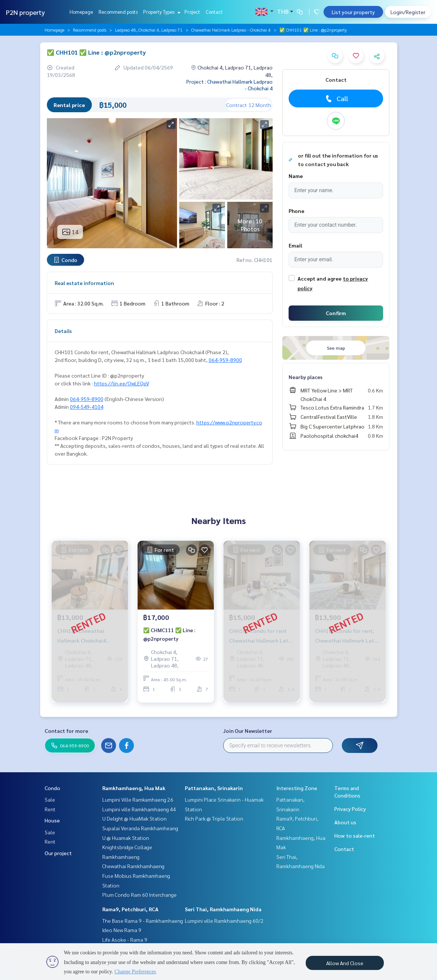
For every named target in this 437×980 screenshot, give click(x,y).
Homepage (81, 12)
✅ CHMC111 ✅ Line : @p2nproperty (169, 637)
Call (336, 98)
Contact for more (66, 731)
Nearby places (306, 377)
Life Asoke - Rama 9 (125, 939)
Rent (50, 809)
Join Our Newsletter (248, 731)
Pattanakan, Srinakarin (214, 788)
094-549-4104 (87, 407)
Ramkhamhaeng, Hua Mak (134, 788)
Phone (296, 211)
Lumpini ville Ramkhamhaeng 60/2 (224, 921)
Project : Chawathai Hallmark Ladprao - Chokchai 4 (229, 85)
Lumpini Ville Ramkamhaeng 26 (138, 799)
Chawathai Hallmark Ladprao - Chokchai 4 (231, 30)
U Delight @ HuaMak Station (134, 818)
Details (63, 331)
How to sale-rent (355, 835)
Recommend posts (118, 12)
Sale (50, 799)
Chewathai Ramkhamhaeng (133, 866)
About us (345, 822)
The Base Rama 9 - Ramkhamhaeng (143, 921)
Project (192, 12)
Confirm (336, 313)
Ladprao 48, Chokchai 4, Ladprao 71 (149, 30)
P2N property (25, 12)
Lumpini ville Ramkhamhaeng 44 (139, 809)
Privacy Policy (350, 809)
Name (296, 176)
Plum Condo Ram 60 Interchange (139, 895)
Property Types (161, 12)
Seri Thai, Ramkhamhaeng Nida (223, 909)
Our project (58, 853)
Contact (214, 12)
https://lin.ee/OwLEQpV (122, 383)
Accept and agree (319, 278)
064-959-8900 (225, 360)
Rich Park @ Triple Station (214, 818)
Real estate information (84, 283)
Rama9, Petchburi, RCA (130, 909)
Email (295, 245)
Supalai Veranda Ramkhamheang (140, 828)
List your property (353, 12)
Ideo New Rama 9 (122, 930)
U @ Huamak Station (126, 838)
